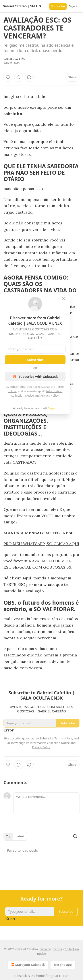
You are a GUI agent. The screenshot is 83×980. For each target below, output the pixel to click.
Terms (58, 949)
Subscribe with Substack (35, 376)
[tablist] (15, 836)
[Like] (8, 77)
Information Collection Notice (50, 743)
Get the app (63, 965)
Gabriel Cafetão (14, 59)
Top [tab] (9, 836)
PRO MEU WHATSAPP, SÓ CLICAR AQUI (41, 544)
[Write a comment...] (46, 803)
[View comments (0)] (19, 77)
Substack (20, 976)
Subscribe (58, 6)
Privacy (45, 949)
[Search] (75, 836)
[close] (64, 299)
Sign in (74, 6)
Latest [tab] (20, 836)
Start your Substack (28, 965)
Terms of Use (63, 738)
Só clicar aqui (17, 578)
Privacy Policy (50, 395)
